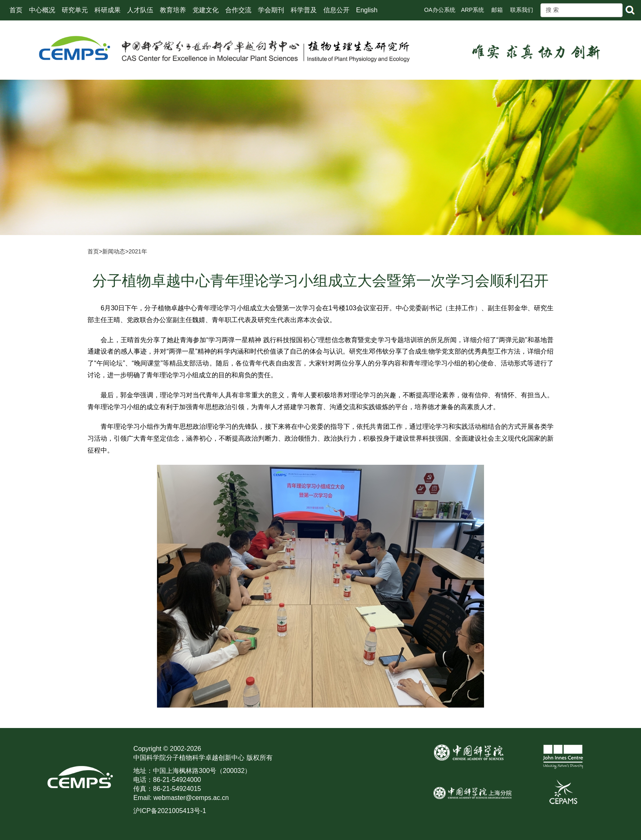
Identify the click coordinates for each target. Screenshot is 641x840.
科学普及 (304, 10)
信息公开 (336, 10)
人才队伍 (140, 10)
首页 (16, 10)
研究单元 (75, 10)
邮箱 (497, 10)
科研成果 (108, 10)
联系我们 (522, 10)
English (367, 10)
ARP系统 (473, 10)
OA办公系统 (439, 10)
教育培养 (173, 10)
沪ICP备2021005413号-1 (170, 811)
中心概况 (42, 10)
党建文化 (206, 10)
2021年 (138, 251)
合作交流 (238, 10)
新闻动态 (114, 251)
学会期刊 (271, 10)
